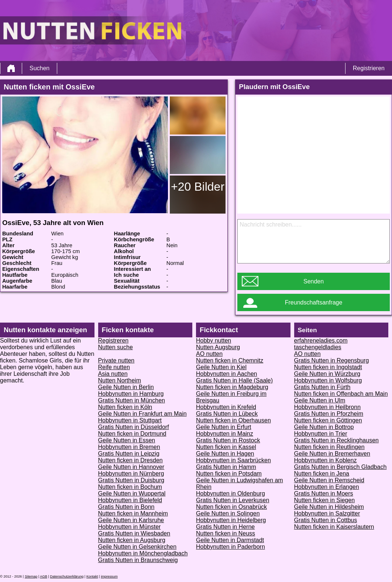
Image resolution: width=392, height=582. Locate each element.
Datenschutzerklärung (67, 576)
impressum (109, 576)
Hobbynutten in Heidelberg (231, 520)
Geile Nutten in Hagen (225, 454)
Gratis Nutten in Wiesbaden (134, 533)
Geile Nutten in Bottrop (324, 427)
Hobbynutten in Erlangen (327, 487)
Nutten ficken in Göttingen (328, 420)
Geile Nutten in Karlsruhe (131, 520)
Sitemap (31, 576)
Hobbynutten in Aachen (226, 374)
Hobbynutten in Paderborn (231, 547)
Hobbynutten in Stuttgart (130, 420)
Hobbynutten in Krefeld (226, 407)
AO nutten (209, 354)
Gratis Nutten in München (132, 400)
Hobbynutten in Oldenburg (231, 493)
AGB (44, 576)
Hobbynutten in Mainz (225, 434)
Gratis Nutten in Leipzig (129, 454)
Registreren (114, 341)
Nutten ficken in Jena (322, 474)
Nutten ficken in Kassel (226, 447)
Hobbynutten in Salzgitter (327, 513)
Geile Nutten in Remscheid (329, 480)
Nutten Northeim (120, 380)
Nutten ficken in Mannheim (133, 513)
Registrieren (369, 68)
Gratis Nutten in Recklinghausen (336, 440)
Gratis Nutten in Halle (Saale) (234, 380)
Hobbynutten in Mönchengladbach (143, 553)
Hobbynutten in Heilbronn (328, 407)
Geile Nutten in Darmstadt (230, 540)
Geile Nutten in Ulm (320, 400)
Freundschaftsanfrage (314, 302)
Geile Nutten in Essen (127, 440)
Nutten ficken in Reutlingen (329, 447)
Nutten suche (116, 347)
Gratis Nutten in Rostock (228, 440)
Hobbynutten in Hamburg (131, 394)
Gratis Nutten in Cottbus (326, 520)
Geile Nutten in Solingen (228, 513)
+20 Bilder (198, 187)
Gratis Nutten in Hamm (226, 467)
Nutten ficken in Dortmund (132, 434)
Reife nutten (114, 367)
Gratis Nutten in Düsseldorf (134, 427)
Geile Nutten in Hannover (131, 467)
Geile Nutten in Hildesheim (329, 507)
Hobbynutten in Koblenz (326, 460)
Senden (314, 281)
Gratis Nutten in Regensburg (332, 360)
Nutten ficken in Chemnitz (230, 360)
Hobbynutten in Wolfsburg (328, 380)
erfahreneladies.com (321, 341)
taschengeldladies (318, 347)
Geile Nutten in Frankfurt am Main (142, 414)
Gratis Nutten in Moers (324, 493)
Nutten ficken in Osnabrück (231, 507)
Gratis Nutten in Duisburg (131, 480)
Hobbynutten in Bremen (129, 447)
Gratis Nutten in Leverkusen (233, 500)
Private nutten (116, 360)
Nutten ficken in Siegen (325, 500)
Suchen (39, 68)
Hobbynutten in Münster (130, 527)
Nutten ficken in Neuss (226, 533)
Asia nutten (113, 374)
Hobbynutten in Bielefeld (130, 500)
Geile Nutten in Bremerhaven (332, 454)
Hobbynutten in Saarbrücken (233, 460)
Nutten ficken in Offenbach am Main (341, 394)
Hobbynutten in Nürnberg (131, 474)
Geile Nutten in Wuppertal (132, 493)
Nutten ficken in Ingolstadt (328, 367)
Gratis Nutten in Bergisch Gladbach (341, 467)
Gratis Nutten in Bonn (126, 507)
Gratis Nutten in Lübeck (227, 414)
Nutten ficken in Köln (125, 407)
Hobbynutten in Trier (321, 434)
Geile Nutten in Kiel (221, 367)
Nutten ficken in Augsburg (132, 540)
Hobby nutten (214, 341)
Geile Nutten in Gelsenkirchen (137, 547)
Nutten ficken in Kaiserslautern (334, 527)
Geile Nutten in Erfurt (223, 427)
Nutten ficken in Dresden (130, 460)
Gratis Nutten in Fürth (322, 387)
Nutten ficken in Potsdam (229, 474)
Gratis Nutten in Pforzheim (329, 414)
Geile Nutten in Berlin (126, 387)
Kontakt (92, 576)
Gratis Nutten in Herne (225, 527)
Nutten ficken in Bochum (130, 487)
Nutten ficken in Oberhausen (233, 420)
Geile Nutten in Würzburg (327, 374)
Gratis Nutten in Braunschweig (138, 560)
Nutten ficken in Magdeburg (232, 387)
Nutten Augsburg (218, 347)
